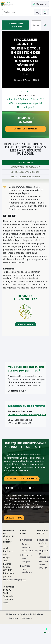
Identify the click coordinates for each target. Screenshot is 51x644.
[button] (45, 12)
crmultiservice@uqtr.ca (8, 580)
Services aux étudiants (26, 569)
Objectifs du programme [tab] (26, 167)
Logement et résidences (43, 554)
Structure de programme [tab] (26, 177)
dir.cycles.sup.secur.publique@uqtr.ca (27, 415)
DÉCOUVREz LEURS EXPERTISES (22, 479)
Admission (26, 540)
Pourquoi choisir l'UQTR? (43, 565)
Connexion (40, 4)
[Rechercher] (18, 12)
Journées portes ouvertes (43, 543)
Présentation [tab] (26, 163)
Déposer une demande (26, 129)
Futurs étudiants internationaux (26, 547)
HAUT (46, 631)
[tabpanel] (26, 258)
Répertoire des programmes (15, 25)
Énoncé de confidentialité (20, 618)
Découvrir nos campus (26, 558)
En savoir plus (14, 518)
